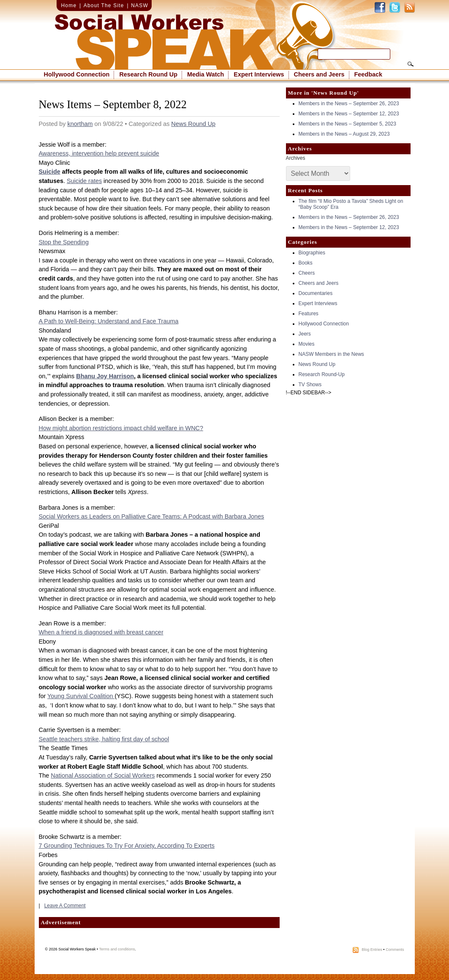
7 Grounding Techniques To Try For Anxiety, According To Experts (127, 846)
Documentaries (316, 293)
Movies (307, 344)
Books (306, 263)
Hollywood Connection (77, 74)
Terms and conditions (117, 949)
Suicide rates (84, 181)
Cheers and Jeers (319, 74)
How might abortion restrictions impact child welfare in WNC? (121, 428)
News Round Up (193, 124)
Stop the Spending (64, 242)
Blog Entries (372, 950)
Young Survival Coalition (81, 696)
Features (309, 314)
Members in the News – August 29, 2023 (344, 134)
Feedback (368, 74)
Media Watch (205, 74)
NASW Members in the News (331, 354)
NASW (140, 5)
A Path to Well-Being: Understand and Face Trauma (109, 321)
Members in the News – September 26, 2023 (349, 104)
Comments (395, 950)
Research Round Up (148, 74)
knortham (80, 124)
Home (69, 5)
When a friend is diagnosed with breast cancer (101, 632)
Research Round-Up (322, 374)
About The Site (104, 5)
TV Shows (310, 385)
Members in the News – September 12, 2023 (349, 114)
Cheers (307, 273)
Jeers (305, 334)
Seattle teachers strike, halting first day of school (104, 739)
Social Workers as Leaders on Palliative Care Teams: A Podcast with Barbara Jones (152, 516)
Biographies (312, 253)
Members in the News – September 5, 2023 (347, 124)
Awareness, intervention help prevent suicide (99, 153)
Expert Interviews (259, 74)
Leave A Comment (65, 906)
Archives (296, 158)
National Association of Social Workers (103, 775)
